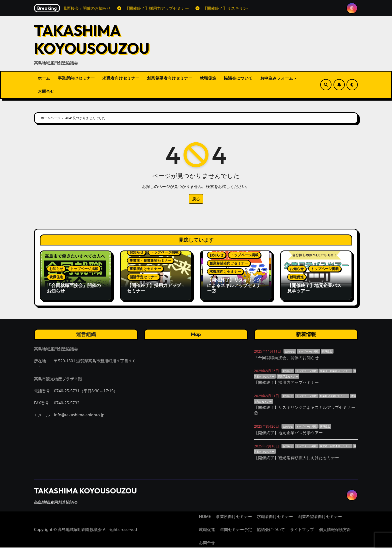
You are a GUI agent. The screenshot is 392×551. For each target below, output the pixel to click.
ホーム (44, 78)
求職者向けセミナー (121, 78)
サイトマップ (302, 533)
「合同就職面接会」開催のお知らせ (74, 288)
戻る (196, 199)
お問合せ (46, 91)
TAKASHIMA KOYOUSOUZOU (92, 39)
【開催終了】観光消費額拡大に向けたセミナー (296, 461)
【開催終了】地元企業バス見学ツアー (314, 288)
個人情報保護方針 (335, 533)
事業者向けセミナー (145, 269)
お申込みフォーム (277, 78)
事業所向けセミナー (76, 78)
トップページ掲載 (84, 269)
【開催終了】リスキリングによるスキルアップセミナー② (234, 285)
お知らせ (56, 269)
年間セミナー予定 (236, 533)
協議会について (238, 78)
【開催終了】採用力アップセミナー (154, 288)
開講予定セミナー (143, 277)
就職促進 (208, 78)
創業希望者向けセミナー (170, 78)
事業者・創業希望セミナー (150, 260)
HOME (205, 520)
